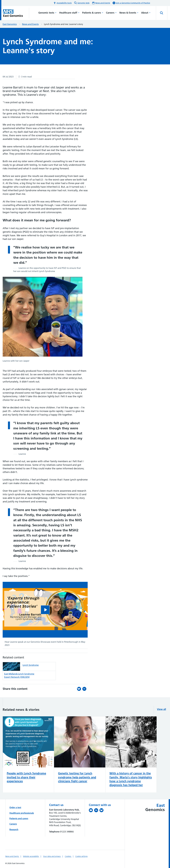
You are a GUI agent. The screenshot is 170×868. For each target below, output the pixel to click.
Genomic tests (47, 13)
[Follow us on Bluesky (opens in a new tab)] (102, 811)
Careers (111, 13)
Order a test (15, 807)
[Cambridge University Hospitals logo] (16, 13)
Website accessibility (31, 856)
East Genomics (10, 24)
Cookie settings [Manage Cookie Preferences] (81, 856)
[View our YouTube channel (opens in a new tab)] (92, 811)
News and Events (30, 24)
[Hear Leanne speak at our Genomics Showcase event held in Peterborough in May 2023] (45, 610)
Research (14, 829)
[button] (62, 3)
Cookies (68, 856)
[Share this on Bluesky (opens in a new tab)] (80, 689)
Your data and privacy (52, 856)
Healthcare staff (69, 13)
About (146, 13)
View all (161, 709)
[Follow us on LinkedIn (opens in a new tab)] (97, 811)
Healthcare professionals (22, 813)
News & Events (129, 13)
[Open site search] (162, 13)
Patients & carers (93, 13)
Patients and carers (19, 818)
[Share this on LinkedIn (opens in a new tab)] (85, 689)
